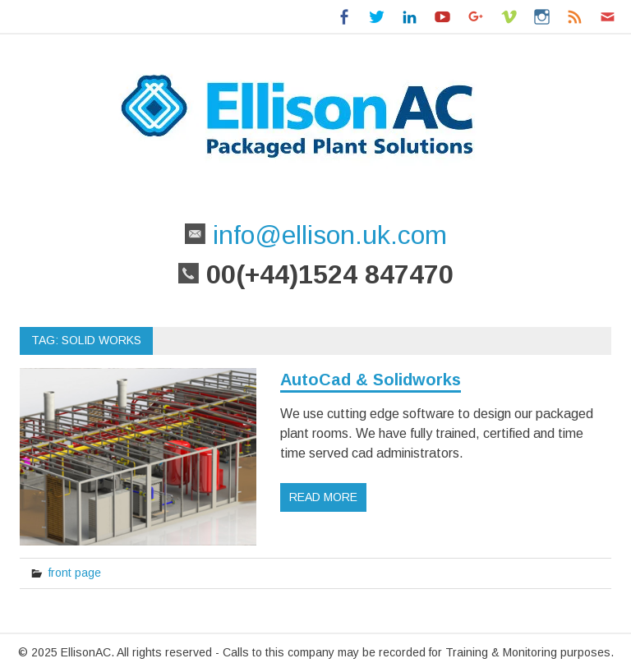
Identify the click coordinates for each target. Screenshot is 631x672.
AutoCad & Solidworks (371, 380)
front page (75, 573)
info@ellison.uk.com (326, 235)
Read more (323, 497)
